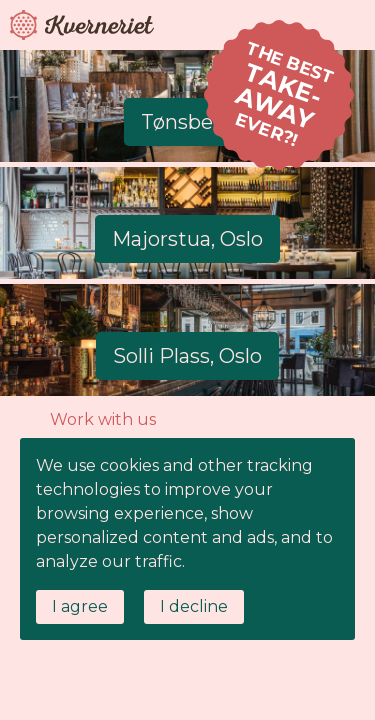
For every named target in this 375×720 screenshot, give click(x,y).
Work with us (103, 419)
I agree (80, 606)
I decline (194, 606)
